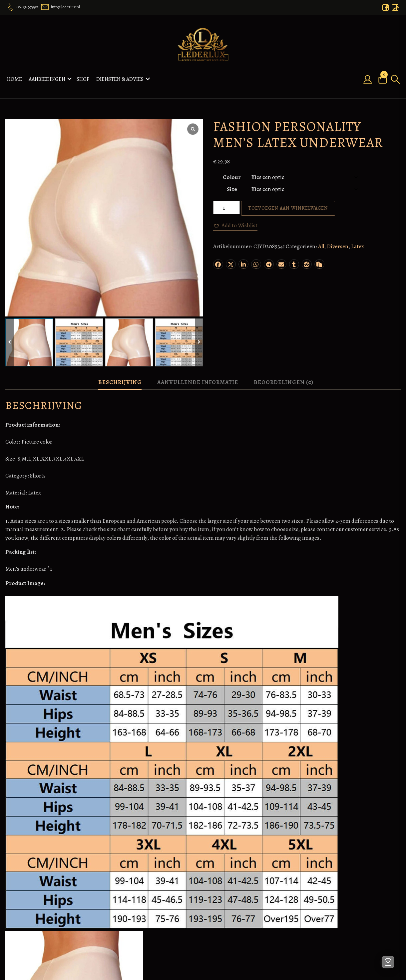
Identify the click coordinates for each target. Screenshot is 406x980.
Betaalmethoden (202, 889)
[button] (235, 217)
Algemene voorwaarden (211, 881)
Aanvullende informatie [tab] (198, 374)
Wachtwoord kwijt (339, 906)
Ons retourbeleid (203, 940)
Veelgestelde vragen (206, 949)
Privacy (192, 957)
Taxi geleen (263, 915)
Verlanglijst (129, 915)
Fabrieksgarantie (203, 915)
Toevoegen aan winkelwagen (288, 199)
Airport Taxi (264, 906)
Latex (358, 238)
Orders (124, 889)
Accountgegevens (338, 898)
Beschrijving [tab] (120, 374)
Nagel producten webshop (270, 885)
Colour (232, 169)
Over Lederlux (132, 898)
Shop (83, 75)
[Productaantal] (226, 199)
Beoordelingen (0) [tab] (284, 374)
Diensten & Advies (120, 75)
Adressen (328, 889)
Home (14, 75)
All (321, 238)
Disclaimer (196, 906)
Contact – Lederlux (138, 932)
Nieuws (124, 906)
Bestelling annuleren (207, 898)
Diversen (338, 238)
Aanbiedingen (47, 75)
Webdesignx (264, 898)
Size (232, 181)
